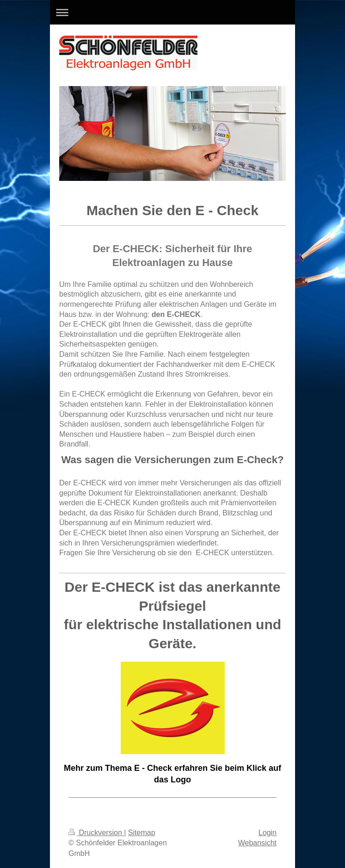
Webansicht (257, 843)
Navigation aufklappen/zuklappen (172, 12)
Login (268, 833)
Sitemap (142, 833)
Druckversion (96, 833)
